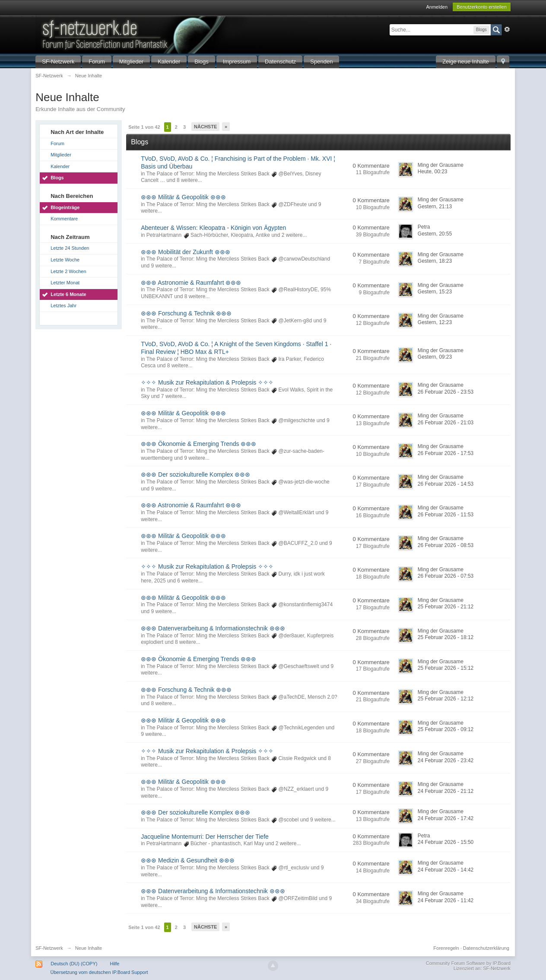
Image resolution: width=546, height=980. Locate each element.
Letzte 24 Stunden (70, 248)
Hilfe (114, 964)
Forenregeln (446, 948)
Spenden (321, 62)
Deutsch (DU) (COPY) (74, 964)
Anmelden (437, 7)
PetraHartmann (164, 235)
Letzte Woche (65, 260)
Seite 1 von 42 (144, 127)
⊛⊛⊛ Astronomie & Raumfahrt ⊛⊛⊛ (191, 283)
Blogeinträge (65, 207)
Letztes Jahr (63, 305)
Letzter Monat (65, 283)
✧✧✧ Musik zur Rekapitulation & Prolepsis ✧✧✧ (207, 382)
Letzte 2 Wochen (68, 271)
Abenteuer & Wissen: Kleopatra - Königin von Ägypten (213, 228)
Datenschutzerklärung (486, 948)
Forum (97, 62)
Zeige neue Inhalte (466, 62)
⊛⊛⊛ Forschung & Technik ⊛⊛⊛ (186, 313)
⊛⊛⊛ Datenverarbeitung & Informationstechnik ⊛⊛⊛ (213, 628)
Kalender (169, 62)
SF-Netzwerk (58, 62)
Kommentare (64, 219)
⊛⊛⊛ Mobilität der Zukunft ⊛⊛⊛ (186, 252)
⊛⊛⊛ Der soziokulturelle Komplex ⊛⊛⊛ (195, 474)
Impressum (237, 62)
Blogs (202, 62)
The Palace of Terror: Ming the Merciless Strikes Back (208, 174)
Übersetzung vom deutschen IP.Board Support (99, 972)
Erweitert (507, 29)
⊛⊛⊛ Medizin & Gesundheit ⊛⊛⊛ (188, 860)
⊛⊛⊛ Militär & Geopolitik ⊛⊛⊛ (183, 197)
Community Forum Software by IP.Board (468, 963)
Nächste (205, 127)
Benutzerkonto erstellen (482, 7)
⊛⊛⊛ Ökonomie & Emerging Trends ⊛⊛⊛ (198, 444)
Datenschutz (280, 62)
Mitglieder (131, 62)
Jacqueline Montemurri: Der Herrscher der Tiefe (205, 837)
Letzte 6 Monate (68, 294)
